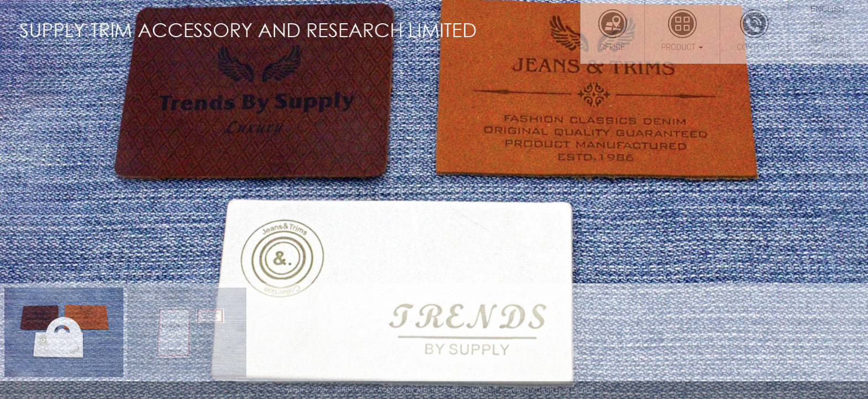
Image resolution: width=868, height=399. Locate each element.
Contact (754, 30)
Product (683, 30)
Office (613, 30)
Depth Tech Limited (564, 390)
